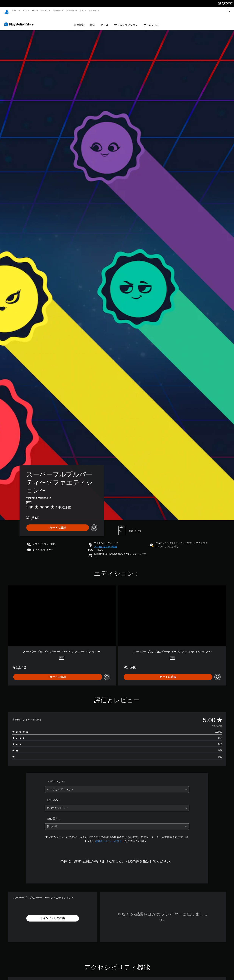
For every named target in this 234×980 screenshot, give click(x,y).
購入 (82, 10)
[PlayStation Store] (20, 21)
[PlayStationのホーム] (7, 11)
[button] (105, 543)
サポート (93, 10)
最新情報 (70, 10)
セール (105, 21)
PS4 (34, 10)
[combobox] (117, 786)
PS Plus (44, 10)
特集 (93, 21)
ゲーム (15, 10)
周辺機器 (57, 10)
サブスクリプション (126, 21)
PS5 (25, 10)
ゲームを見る (151, 21)
